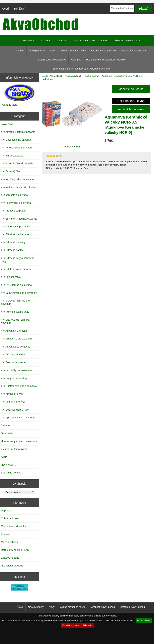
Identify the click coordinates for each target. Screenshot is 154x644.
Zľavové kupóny (10, 558)
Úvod (5, 9)
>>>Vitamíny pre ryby (13, 402)
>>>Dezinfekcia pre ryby (15, 410)
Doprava (6, 511)
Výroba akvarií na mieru (73, 51)
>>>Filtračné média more (15, 234)
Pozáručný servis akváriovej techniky (106, 60)
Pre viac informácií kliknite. (119, 620)
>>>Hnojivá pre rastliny (14, 378)
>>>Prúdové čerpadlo (13, 211)
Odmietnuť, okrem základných (78, 625)
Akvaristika (55, 76)
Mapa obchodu (9, 542)
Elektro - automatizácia (128, 41)
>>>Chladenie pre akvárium (17, 339)
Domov (20, 51)
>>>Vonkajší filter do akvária (17, 163)
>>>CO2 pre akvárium (14, 354)
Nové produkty (37, 51)
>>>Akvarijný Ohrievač (14, 331)
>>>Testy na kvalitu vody (15, 312)
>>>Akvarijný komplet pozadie (18, 132)
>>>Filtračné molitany (13, 242)
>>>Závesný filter (11, 171)
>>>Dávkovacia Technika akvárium (15, 321)
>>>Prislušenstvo (11, 277)
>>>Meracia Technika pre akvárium (15, 302)
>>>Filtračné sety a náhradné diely (18, 260)
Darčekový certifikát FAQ (15, 550)
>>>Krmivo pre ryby (12, 394)
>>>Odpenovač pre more (15, 226)
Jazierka (45, 41)
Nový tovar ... (9, 465)
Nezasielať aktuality (12, 566)
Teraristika (62, 41)
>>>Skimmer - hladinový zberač (19, 219)
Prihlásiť (19, 9)
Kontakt (5, 534)
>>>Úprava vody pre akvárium (18, 418)
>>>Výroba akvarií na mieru (17, 148)
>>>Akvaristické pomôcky (16, 347)
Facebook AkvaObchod (103, 51)
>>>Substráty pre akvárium (16, 370)
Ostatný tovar (10, 105)
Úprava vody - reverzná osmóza (91, 41)
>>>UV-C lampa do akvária (16, 285)
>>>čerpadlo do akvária (14, 195)
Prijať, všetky (144, 620)
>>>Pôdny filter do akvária (16, 203)
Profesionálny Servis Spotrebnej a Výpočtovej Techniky (81, 69)
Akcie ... (6, 457)
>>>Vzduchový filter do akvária (19, 187)
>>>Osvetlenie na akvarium (17, 140)
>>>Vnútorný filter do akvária (17, 179)
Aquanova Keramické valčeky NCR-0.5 (122, 76)
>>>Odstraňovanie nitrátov (16, 269)
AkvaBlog (76, 60)
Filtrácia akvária (72, 76)
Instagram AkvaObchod (133, 51)
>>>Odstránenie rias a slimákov (19, 386)
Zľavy (53, 51)
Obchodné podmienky (13, 526)
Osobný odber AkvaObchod (51, 60)
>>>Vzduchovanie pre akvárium (19, 293)
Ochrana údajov (10, 518)
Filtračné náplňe (91, 76)
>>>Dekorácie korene (13, 362)
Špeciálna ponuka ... (13, 473)
